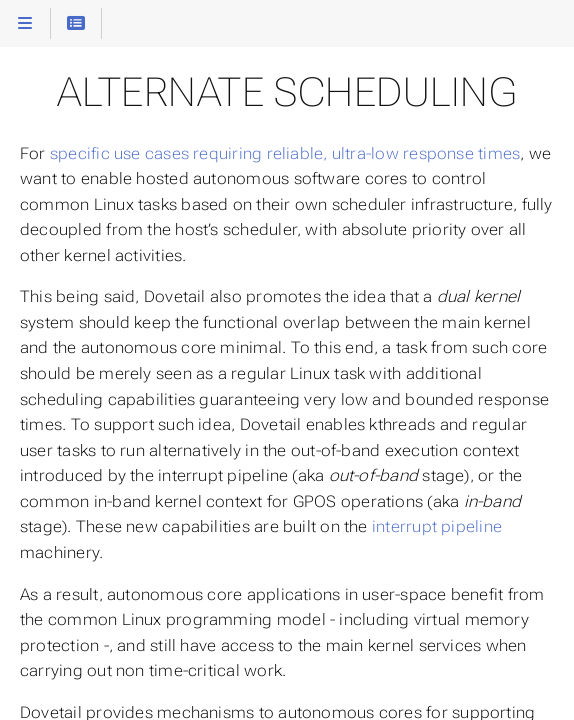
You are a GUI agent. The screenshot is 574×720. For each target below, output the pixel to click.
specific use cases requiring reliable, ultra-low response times (285, 153)
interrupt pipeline (437, 526)
